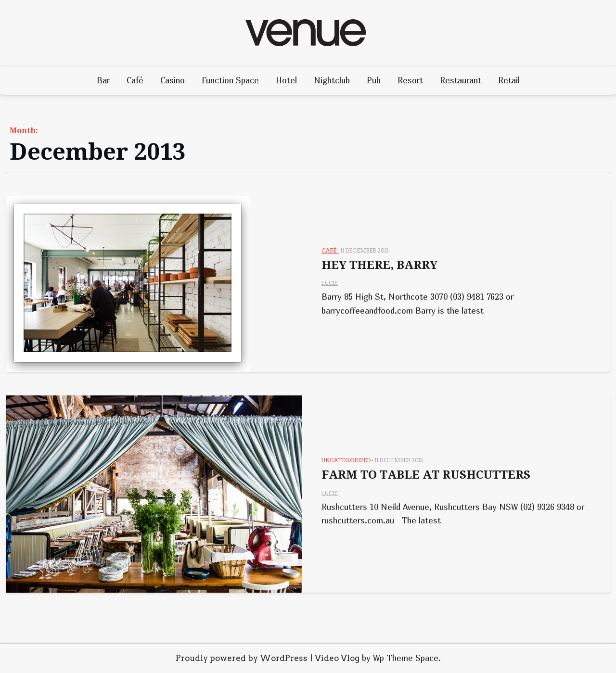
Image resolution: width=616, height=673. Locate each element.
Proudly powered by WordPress (242, 658)
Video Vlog (337, 658)
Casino (173, 80)
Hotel (286, 80)
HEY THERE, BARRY (379, 265)
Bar (103, 80)
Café (135, 80)
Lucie (330, 283)
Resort (410, 80)
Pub (374, 80)
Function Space (230, 80)
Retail (509, 80)
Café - (330, 251)
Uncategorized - (347, 460)
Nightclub (332, 80)
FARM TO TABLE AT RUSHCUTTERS (426, 475)
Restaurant (461, 80)
